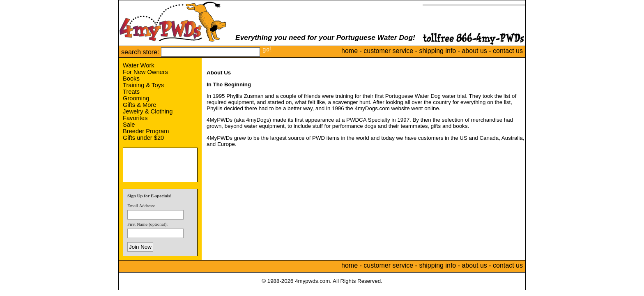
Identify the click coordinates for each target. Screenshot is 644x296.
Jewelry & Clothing (148, 111)
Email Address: (141, 206)
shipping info (437, 51)
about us (474, 51)
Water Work (139, 65)
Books (131, 79)
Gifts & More (139, 105)
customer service (388, 51)
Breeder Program (146, 131)
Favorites (135, 118)
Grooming (136, 98)
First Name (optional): (147, 224)
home (350, 51)
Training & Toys (143, 85)
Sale (129, 125)
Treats (131, 92)
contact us (508, 51)
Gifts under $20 (143, 138)
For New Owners (145, 72)
